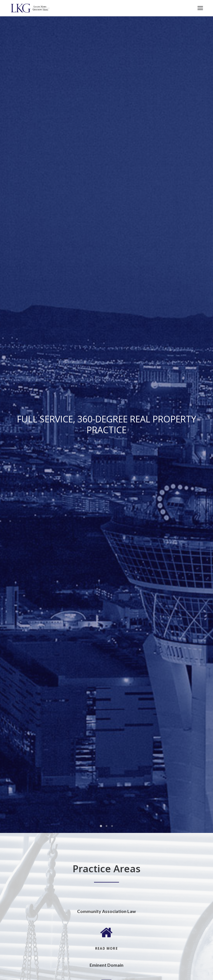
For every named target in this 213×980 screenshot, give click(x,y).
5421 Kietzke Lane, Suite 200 (37, 713)
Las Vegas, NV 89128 (31, 682)
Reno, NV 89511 (26, 721)
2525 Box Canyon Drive (33, 674)
